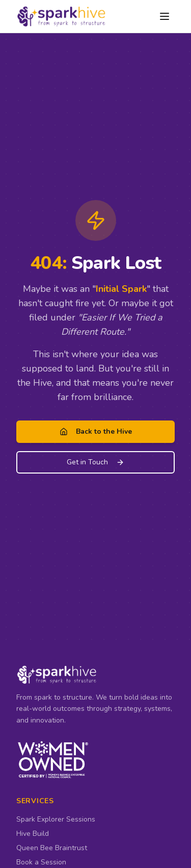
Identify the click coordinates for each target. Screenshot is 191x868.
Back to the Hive (96, 431)
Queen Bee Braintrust (52, 848)
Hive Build (33, 834)
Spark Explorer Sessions (56, 819)
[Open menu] (165, 16)
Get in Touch (95, 462)
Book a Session (41, 862)
